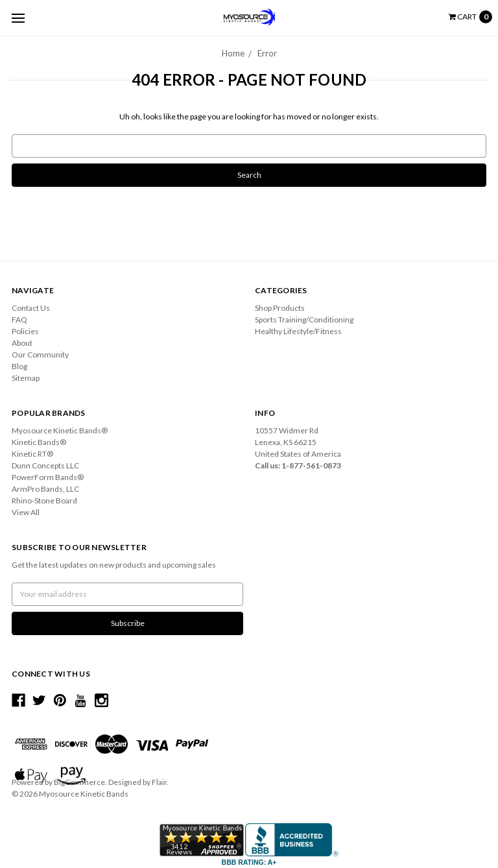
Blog (19, 366)
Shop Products (280, 308)
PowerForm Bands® (48, 477)
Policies (25, 331)
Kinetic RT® (32, 454)
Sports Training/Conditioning (304, 319)
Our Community (40, 355)
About (22, 343)
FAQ (19, 319)
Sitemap (26, 378)
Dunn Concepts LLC (45, 465)
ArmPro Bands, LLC (45, 489)
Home (233, 53)
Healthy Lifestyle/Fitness (298, 331)
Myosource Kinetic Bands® (60, 430)
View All (26, 512)
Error (267, 53)
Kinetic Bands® (39, 442)
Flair (159, 782)
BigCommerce (79, 782)
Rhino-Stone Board (44, 500)
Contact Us (31, 308)
